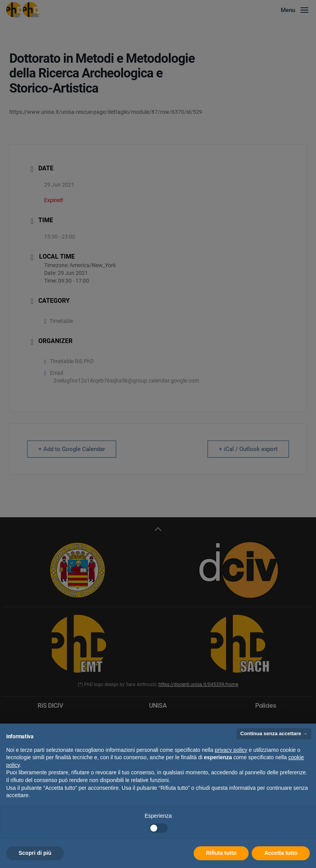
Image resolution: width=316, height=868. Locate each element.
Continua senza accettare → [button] (274, 733)
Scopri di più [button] (35, 853)
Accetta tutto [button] (281, 853)
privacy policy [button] (231, 750)
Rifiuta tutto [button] (221, 853)
